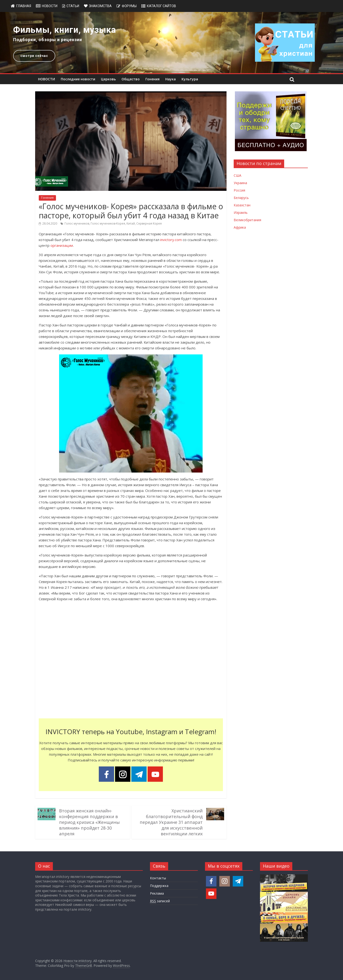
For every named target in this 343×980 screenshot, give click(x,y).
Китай (131, 223)
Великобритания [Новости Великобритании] (247, 220)
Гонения (152, 79)
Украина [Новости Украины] (240, 183)
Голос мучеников (77, 223)
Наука (171, 79)
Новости (50, 6)
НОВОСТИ (47, 79)
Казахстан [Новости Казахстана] (242, 205)
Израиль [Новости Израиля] (241, 212)
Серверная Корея (149, 223)
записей (160, 901)
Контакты (158, 878)
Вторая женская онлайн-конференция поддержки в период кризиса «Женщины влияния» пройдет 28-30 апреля (89, 822)
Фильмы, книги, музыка (65, 30)
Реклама (157, 893)
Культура (190, 79)
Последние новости (78, 79)
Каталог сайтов (161, 6)
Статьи (73, 6)
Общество (131, 79)
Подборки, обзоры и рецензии (48, 40)
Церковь (108, 79)
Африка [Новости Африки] (240, 227)
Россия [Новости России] (239, 190)
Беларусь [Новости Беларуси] (241, 198)
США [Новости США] (238, 175)
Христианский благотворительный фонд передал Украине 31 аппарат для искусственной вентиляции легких (171, 822)
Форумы (129, 6)
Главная (24, 6)
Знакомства (100, 6)
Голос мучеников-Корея (108, 223)
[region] (171, 43)
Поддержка (159, 886)
